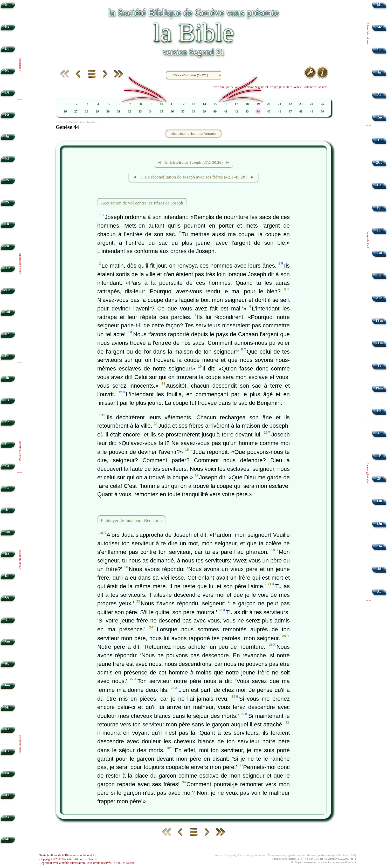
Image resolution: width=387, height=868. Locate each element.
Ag (7, 795)
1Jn (379, 501)
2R (7, 246)
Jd (379, 569)
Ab (7, 663)
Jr (7, 510)
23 (301, 104)
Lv (7, 48)
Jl (7, 619)
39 (204, 111)
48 (301, 111)
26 (65, 111)
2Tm (379, 343)
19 (258, 104)
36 (172, 111)
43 (247, 111)
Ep (379, 208)
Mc (379, 27)
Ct (7, 466)
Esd (7, 312)
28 (87, 111)
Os (7, 597)
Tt (379, 366)
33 (140, 111)
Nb (7, 71)
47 (290, 111)
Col (379, 253)
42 (236, 111)
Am (7, 641)
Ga (379, 185)
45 (269, 111)
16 (226, 104)
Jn (379, 72)
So (7, 773)
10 (161, 104)
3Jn (379, 546)
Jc (379, 433)
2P (379, 478)
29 (97, 111)
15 (215, 104)
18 (247, 104)
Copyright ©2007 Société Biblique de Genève (68, 859)
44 (258, 111)
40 (215, 111)
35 (161, 111)
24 (312, 104)
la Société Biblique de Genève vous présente (193, 12)
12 (183, 104)
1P (379, 456)
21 (279, 104)
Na (7, 729)
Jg (7, 136)
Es (7, 488)
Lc (379, 50)
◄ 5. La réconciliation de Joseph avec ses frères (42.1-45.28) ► (193, 177)
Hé (379, 411)
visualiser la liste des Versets (193, 134)
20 (269, 104)
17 (236, 104)
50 (322, 111)
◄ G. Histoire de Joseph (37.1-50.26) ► (193, 162)
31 (119, 111)
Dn (7, 576)
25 (322, 104)
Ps (7, 400)
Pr (7, 422)
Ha (7, 751)
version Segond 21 (193, 52)
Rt (7, 158)
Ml (7, 839)
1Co (379, 140)
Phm (379, 388)
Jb (7, 378)
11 (172, 104)
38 (194, 111)
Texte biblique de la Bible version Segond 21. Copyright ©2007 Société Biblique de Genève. (270, 87)
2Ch (7, 290)
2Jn (379, 524)
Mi (7, 707)
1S (7, 180)
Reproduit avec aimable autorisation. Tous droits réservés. (87, 863)
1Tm (379, 320)
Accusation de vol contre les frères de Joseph (142, 203)
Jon (7, 685)
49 (312, 111)
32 (129, 111)
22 (290, 104)
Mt (379, 5)
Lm (7, 532)
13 (194, 104)
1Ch (7, 268)
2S (7, 202)
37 (183, 111)
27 (76, 111)
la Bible (193, 33)
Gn (7, 5)
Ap (379, 591)
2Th (379, 298)
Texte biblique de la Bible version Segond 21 (68, 855)
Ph (379, 230)
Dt (7, 92)
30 (108, 111)
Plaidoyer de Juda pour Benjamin (131, 520)
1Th (379, 275)
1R (7, 224)
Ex (7, 27)
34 (151, 111)
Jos (7, 114)
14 (204, 104)
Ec (7, 444)
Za (7, 817)
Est (7, 356)
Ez (7, 554)
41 (226, 111)
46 (279, 111)
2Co (379, 163)
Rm (379, 117)
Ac (379, 95)
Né (7, 334)
